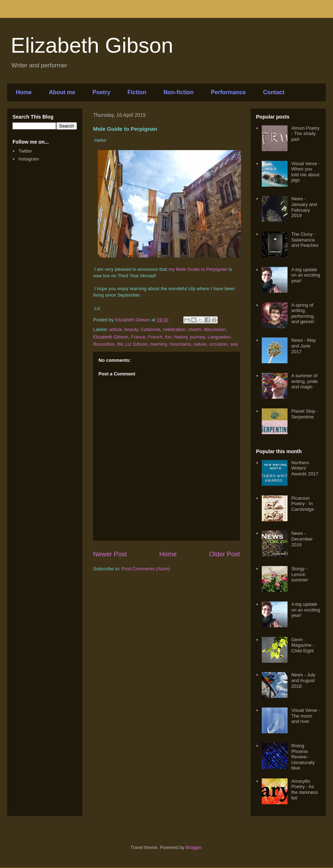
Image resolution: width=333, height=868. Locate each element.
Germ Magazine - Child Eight (303, 645)
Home (24, 92)
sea (234, 344)
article (116, 329)
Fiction (137, 92)
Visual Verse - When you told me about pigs (305, 172)
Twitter (25, 151)
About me (62, 92)
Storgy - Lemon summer (300, 574)
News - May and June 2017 (303, 346)
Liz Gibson (137, 344)
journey (198, 337)
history (181, 337)
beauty (131, 329)
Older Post (225, 554)
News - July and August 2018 (303, 680)
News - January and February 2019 (304, 207)
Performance (228, 92)
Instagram (29, 159)
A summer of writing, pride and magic (304, 381)
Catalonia (151, 329)
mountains (180, 344)
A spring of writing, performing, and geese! (303, 313)
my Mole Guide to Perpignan (198, 269)
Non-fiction (178, 92)
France (138, 337)
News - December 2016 (302, 539)
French (155, 337)
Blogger (194, 847)
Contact (274, 92)
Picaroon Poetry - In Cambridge (303, 504)
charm (195, 329)
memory (159, 344)
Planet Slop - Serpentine (304, 414)
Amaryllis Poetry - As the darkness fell (304, 790)
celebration (174, 329)
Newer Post (110, 554)
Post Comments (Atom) (146, 569)
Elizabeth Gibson (92, 45)
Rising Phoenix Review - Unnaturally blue (303, 757)
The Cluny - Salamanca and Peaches (305, 240)
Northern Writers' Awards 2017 (305, 468)
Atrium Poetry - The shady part (305, 134)
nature (200, 344)
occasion (218, 344)
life (120, 344)
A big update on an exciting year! (305, 275)
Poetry (101, 92)
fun (168, 337)
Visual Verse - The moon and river (305, 716)
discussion (215, 329)
